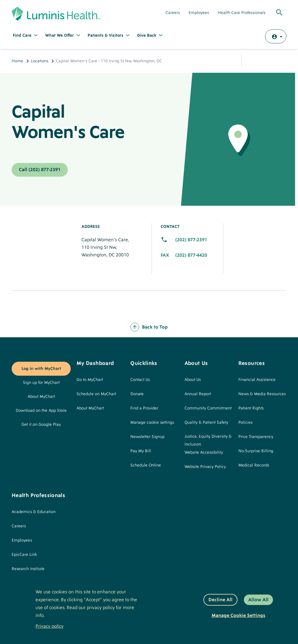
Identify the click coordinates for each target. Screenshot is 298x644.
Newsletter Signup (147, 437)
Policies (245, 423)
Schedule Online (146, 465)
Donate (137, 394)
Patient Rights (251, 408)
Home (17, 61)
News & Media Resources (262, 394)
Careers (173, 13)
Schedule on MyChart (96, 394)
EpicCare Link (24, 555)
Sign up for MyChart (41, 383)
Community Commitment (208, 408)
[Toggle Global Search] (279, 13)
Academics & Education (34, 512)
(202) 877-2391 (191, 240)
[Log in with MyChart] (276, 36)
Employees (199, 13)
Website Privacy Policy (205, 467)
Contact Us (140, 380)
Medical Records (254, 465)
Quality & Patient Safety (206, 423)
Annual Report (198, 394)
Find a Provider (144, 408)
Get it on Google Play (41, 425)
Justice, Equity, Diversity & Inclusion (208, 440)
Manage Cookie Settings (238, 615)
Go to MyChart (90, 380)
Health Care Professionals (242, 13)
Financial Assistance (257, 380)
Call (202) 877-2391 (40, 170)
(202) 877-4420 (191, 255)
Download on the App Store (41, 411)
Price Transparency (256, 437)
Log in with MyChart (41, 369)
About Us (193, 380)
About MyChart (41, 397)
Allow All (258, 600)
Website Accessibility (204, 453)
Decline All (220, 600)
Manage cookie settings (152, 423)
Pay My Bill (141, 451)
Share (251, 61)
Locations (40, 61)
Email (265, 61)
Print (279, 61)
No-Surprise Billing (256, 451)
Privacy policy (49, 626)
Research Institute (28, 569)
